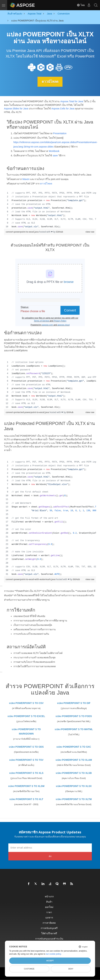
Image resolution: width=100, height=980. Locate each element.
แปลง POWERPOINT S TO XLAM (74, 760)
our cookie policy (53, 954)
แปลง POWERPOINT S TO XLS (26, 773)
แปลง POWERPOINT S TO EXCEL (26, 716)
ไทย (81, 5)
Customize (29, 969)
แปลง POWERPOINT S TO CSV (26, 703)
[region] (50, 210)
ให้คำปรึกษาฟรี (49, 933)
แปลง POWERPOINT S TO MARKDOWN (26, 731)
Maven (26, 179)
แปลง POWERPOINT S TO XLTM (74, 799)
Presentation (60, 133)
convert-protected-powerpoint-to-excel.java (28, 412)
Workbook (54, 151)
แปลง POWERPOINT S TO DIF (74, 703)
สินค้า (49, 902)
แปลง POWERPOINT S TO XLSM (26, 786)
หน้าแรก (49, 896)
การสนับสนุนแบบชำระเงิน (49, 939)
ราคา (49, 912)
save (55, 155)
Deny (71, 969)
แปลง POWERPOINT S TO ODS (26, 747)
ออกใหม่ (49, 907)
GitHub (60, 232)
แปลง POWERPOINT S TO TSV (26, 760)
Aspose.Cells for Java (63, 109)
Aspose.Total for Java (72, 101)
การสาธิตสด (49, 923)
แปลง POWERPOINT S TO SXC (74, 747)
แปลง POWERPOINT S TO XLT (26, 799)
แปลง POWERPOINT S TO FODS (74, 716)
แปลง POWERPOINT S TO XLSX (74, 786)
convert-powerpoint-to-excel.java (22, 232)
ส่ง (50, 856)
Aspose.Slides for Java (16, 109)
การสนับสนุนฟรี (49, 928)
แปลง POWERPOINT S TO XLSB (74, 773)
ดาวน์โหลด (50, 82)
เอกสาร (49, 917)
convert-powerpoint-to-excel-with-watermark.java (31, 579)
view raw (90, 232)
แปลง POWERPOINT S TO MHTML (74, 729)
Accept (50, 961)
